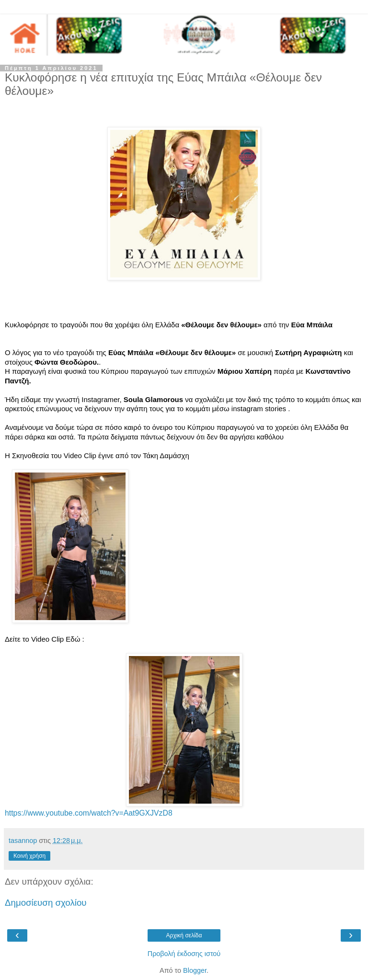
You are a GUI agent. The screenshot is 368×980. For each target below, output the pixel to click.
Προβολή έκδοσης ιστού (184, 954)
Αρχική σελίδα (184, 935)
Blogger (195, 970)
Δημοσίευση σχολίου (46, 903)
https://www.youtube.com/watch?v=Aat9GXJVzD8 (89, 813)
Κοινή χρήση (29, 856)
